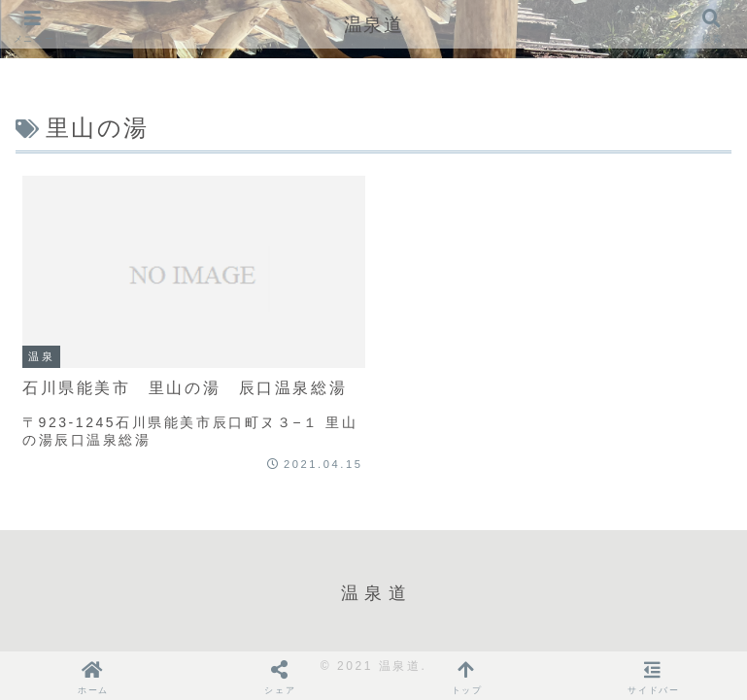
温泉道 (374, 25)
